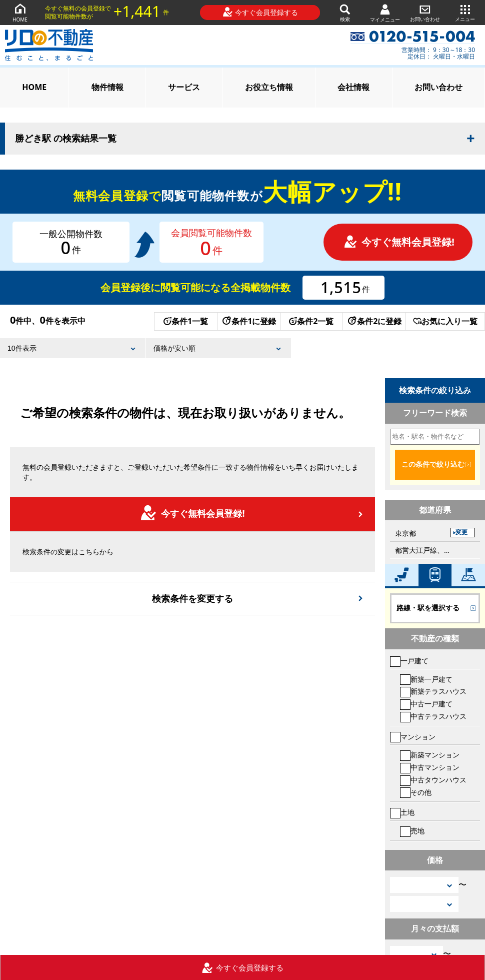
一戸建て (409, 661)
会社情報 (353, 87)
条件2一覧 (311, 321)
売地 (412, 831)
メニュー (465, 12)
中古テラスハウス (433, 716)
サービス (184, 87)
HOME (20, 12)
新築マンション (430, 755)
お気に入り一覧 (445, 321)
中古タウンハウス (433, 780)
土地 (402, 812)
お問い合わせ (425, 12)
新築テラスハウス (433, 691)
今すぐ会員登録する (260, 12)
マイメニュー (385, 13)
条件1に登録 (248, 321)
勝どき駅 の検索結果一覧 (66, 139)
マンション (413, 737)
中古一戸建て (426, 704)
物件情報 (107, 87)
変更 (461, 532)
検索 (345, 12)
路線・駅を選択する (428, 608)
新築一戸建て (426, 679)
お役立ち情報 (269, 87)
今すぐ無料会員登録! (399, 242)
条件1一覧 (186, 321)
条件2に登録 (374, 321)
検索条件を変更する (192, 598)
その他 (416, 792)
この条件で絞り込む (433, 464)
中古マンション (430, 767)
